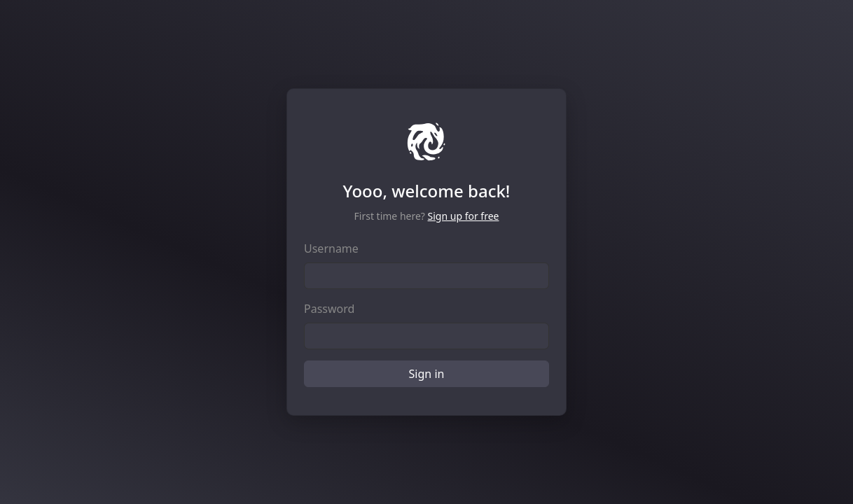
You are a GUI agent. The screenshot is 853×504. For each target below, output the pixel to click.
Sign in (427, 374)
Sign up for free (464, 216)
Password (329, 309)
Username (331, 248)
